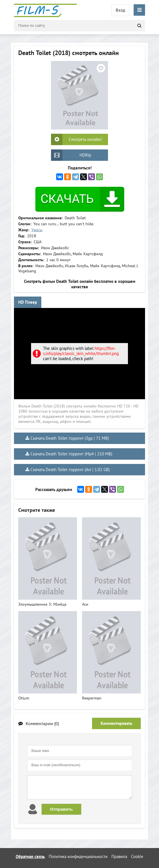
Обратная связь (30, 856)
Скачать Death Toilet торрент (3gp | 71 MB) (70, 438)
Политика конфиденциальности (78, 856)
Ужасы (37, 230)
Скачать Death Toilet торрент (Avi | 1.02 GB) (70, 470)
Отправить (61, 809)
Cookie (137, 856)
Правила (119, 856)
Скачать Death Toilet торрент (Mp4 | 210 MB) (71, 454)
